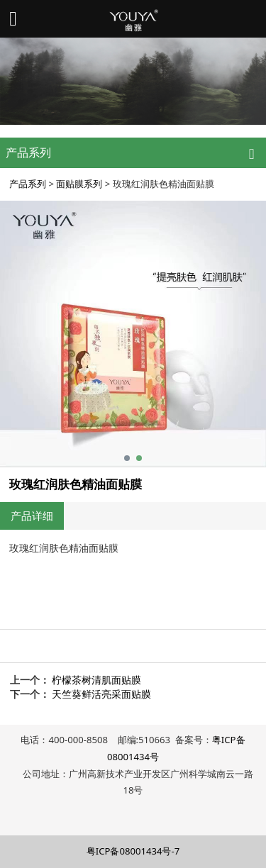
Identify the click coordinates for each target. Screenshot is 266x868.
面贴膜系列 (79, 184)
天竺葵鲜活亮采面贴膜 (101, 694)
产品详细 (32, 516)
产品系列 (28, 184)
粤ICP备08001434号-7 (133, 851)
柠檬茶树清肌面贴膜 (96, 680)
